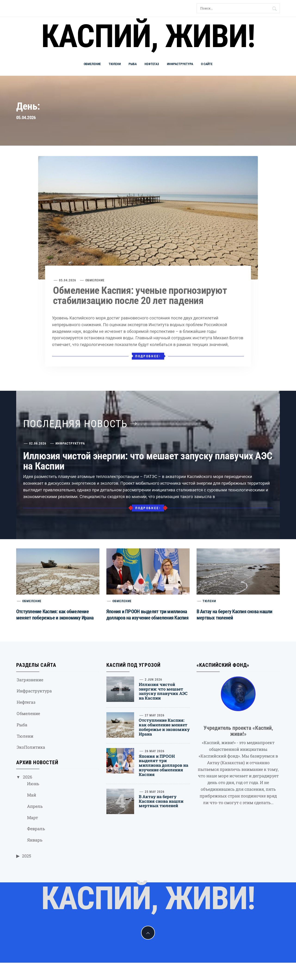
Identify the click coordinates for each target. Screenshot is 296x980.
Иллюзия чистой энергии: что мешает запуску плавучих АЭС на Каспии (148, 461)
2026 (28, 777)
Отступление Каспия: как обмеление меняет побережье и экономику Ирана (164, 727)
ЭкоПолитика (31, 747)
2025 (27, 856)
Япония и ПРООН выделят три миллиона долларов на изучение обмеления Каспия (163, 765)
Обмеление (92, 64)
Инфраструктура (180, 64)
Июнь (33, 784)
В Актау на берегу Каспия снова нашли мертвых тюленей (161, 801)
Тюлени (115, 64)
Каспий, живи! (148, 36)
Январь (35, 840)
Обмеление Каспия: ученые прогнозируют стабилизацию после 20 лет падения (140, 295)
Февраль (36, 829)
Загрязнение (30, 680)
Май (32, 795)
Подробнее (148, 356)
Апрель (35, 806)
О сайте (207, 64)
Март (32, 818)
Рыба (133, 64)
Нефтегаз (152, 64)
